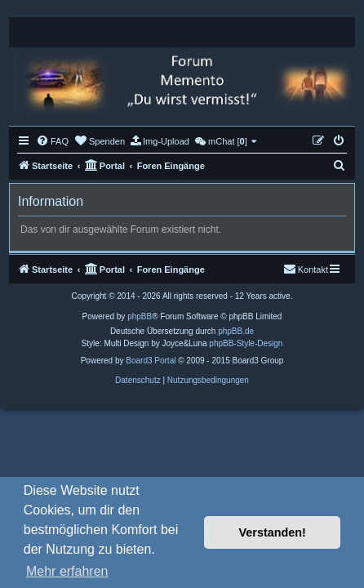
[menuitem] (52, 141)
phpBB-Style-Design (246, 343)
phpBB (140, 316)
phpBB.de (236, 331)
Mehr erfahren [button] (67, 571)
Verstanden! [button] (273, 532)
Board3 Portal (151, 361)
